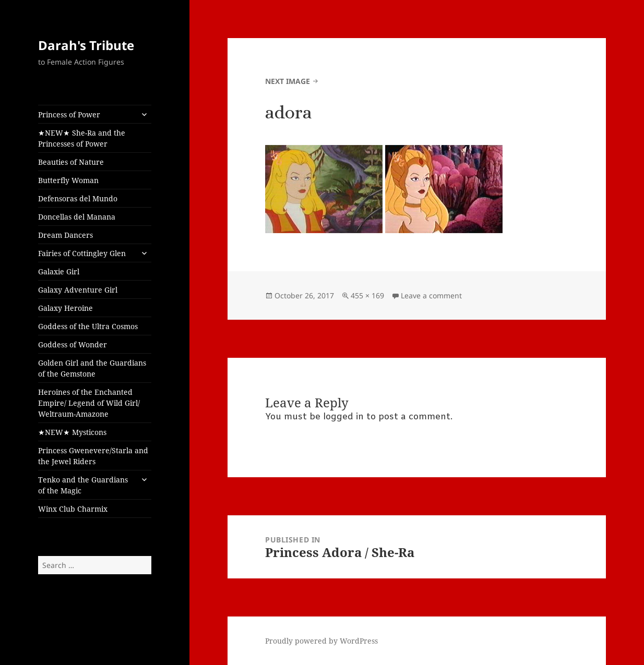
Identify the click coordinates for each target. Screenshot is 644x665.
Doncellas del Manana (77, 217)
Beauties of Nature (71, 162)
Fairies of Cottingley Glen (82, 253)
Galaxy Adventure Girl (78, 290)
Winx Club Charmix (73, 509)
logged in (343, 417)
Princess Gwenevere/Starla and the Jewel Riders (93, 456)
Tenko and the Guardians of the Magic (83, 485)
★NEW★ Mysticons (72, 432)
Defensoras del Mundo (78, 198)
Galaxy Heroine (65, 308)
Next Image (288, 81)
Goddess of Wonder (73, 344)
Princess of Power (69, 114)
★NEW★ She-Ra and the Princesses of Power (82, 138)
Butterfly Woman (68, 180)
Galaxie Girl (59, 271)
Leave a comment (431, 295)
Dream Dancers (65, 235)
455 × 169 (367, 295)
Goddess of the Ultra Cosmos (88, 326)
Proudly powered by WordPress (321, 641)
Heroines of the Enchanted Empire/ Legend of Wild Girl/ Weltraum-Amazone (89, 403)
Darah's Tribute (86, 45)
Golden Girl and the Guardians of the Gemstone (92, 368)
